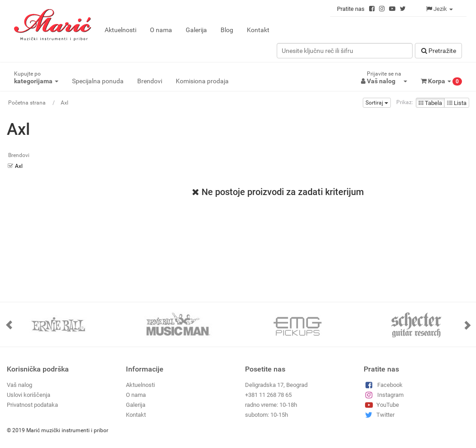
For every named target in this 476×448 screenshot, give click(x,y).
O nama (161, 30)
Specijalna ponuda (98, 81)
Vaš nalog (19, 385)
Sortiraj (377, 103)
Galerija (196, 30)
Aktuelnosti (120, 30)
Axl (65, 103)
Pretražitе (439, 51)
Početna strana (27, 103)
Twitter (379, 415)
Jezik (440, 9)
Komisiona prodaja (202, 81)
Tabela (430, 103)
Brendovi (150, 81)
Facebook (383, 385)
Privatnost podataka (32, 405)
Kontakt (258, 30)
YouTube (381, 405)
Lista (457, 103)
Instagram (383, 395)
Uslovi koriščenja (29, 395)
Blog (227, 30)
